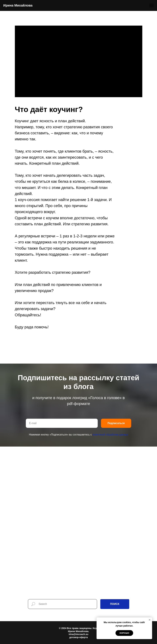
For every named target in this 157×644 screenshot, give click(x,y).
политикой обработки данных (110, 435)
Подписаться (116, 423)
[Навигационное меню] (151, 6)
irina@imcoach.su (78, 634)
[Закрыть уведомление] (150, 620)
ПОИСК (115, 604)
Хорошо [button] (124, 633)
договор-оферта (78, 637)
